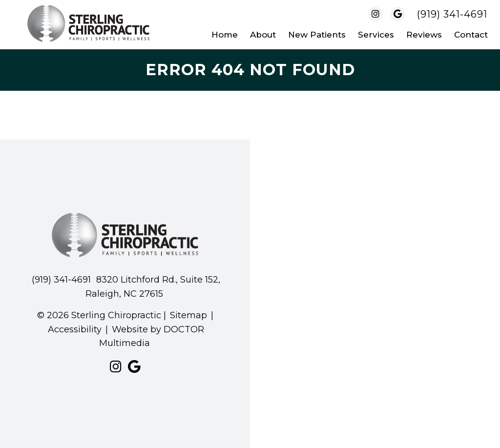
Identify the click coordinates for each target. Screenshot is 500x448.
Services (376, 35)
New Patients (317, 35)
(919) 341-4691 (452, 14)
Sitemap (188, 315)
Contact (471, 35)
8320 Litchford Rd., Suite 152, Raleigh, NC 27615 (153, 287)
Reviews (424, 35)
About (263, 35)
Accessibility (75, 329)
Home (225, 35)
